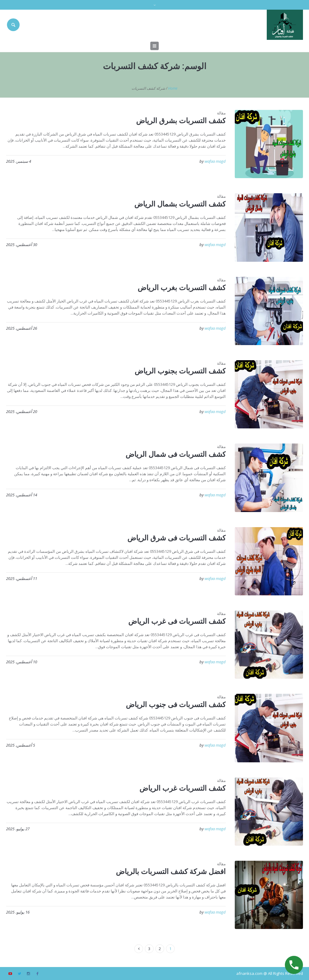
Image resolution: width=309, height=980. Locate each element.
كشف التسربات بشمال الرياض (180, 204)
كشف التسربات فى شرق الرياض (177, 538)
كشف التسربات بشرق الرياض (181, 120)
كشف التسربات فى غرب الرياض (177, 621)
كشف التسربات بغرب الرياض (182, 287)
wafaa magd (215, 161)
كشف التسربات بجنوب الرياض (180, 371)
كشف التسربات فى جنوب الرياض (176, 704)
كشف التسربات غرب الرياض (183, 788)
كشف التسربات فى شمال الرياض (176, 454)
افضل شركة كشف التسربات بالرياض (171, 871)
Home (173, 88)
